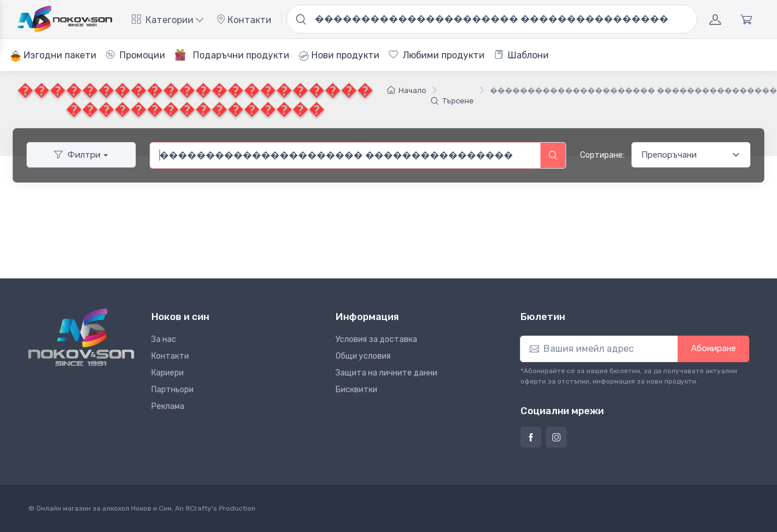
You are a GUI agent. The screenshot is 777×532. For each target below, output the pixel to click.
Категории (168, 20)
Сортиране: (602, 155)
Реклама (168, 406)
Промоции (135, 55)
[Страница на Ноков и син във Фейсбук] (531, 437)
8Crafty (198, 508)
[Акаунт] (715, 19)
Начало (407, 90)
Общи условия (363, 356)
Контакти (244, 20)
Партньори (172, 390)
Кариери (168, 373)
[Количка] (746, 19)
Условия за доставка (376, 339)
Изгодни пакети (53, 56)
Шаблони (521, 55)
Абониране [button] (713, 348)
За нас (164, 339)
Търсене (452, 101)
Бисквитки (356, 390)
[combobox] (345, 155)
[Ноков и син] (81, 337)
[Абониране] (599, 349)
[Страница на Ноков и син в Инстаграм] (556, 437)
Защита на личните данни (386, 373)
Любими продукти (437, 55)
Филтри (77, 155)
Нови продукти (339, 55)
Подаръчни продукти (232, 55)
